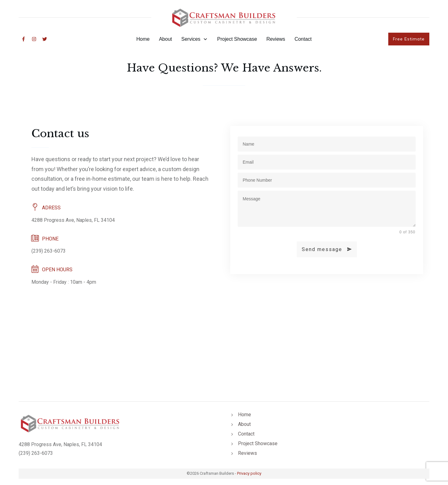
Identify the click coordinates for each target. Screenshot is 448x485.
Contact (246, 434)
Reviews (247, 453)
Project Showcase (258, 443)
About (244, 424)
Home (245, 415)
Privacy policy (249, 473)
